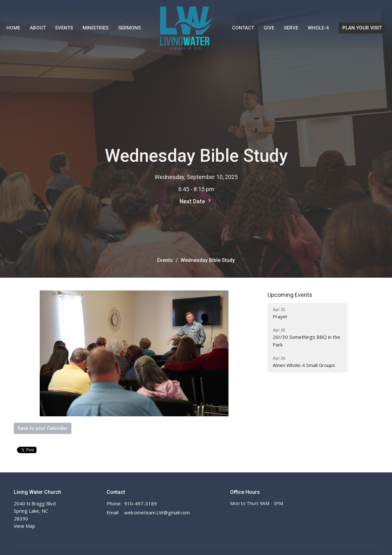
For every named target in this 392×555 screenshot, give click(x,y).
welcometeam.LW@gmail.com (157, 512)
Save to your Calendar (43, 428)
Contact (243, 28)
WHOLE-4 (318, 28)
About (38, 28)
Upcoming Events (290, 295)
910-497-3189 (140, 503)
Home (13, 28)
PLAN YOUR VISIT (362, 28)
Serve (291, 28)
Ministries (96, 28)
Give (269, 28)
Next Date (196, 201)
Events (64, 28)
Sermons (129, 28)
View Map (24, 526)
